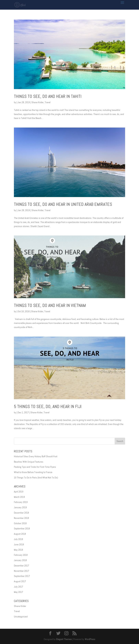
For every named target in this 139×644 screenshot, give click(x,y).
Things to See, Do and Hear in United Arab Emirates (63, 204)
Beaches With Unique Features (29, 462)
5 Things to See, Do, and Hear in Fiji (48, 407)
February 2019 (21, 502)
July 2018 (18, 539)
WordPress (90, 639)
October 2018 (20, 523)
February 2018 (21, 555)
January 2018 (20, 560)
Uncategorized (21, 617)
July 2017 (18, 587)
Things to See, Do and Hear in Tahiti (48, 96)
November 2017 (21, 571)
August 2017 (20, 581)
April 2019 (19, 492)
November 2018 (21, 518)
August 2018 (20, 534)
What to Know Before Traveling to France (33, 472)
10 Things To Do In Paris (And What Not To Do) (36, 478)
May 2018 (18, 550)
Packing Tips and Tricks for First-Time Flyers (35, 467)
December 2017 (21, 566)
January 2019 (20, 507)
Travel (48, 102)
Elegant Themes (64, 639)
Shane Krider (37, 102)
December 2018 (21, 513)
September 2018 (22, 528)
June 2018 (19, 544)
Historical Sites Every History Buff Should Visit (36, 456)
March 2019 (19, 497)
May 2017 (18, 592)
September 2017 (22, 576)
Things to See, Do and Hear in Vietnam (50, 305)
